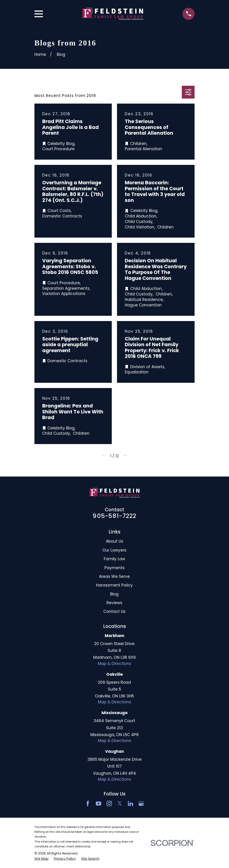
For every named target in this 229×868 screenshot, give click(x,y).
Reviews (114, 603)
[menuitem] (42, 859)
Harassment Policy (114, 585)
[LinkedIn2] (130, 804)
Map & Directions (114, 664)
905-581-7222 (114, 516)
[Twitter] (120, 804)
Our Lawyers (114, 550)
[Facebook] (88, 804)
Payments (114, 568)
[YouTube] (99, 804)
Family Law (114, 559)
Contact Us (114, 611)
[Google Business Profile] (141, 804)
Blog (114, 594)
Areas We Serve (114, 576)
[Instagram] (109, 804)
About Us (114, 541)
